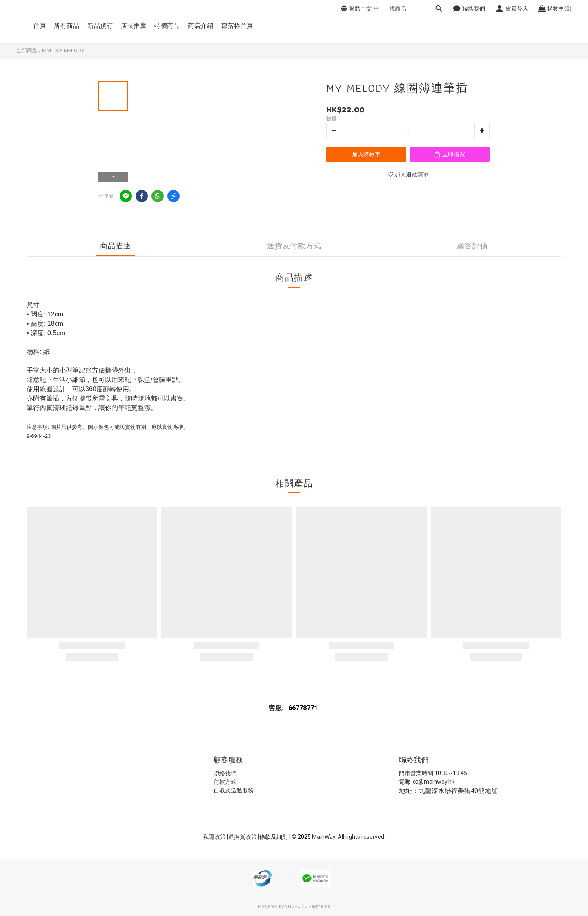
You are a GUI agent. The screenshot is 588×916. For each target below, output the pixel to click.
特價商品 (167, 26)
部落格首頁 (237, 26)
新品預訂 (100, 26)
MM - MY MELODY (63, 50)
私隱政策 (214, 837)
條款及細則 (274, 837)
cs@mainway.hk (434, 782)
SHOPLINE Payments (307, 906)
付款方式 (225, 782)
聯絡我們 (225, 773)
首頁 (39, 26)
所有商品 (67, 26)
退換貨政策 (243, 837)
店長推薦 (134, 26)
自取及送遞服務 (234, 790)
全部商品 (27, 50)
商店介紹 (200, 26)
